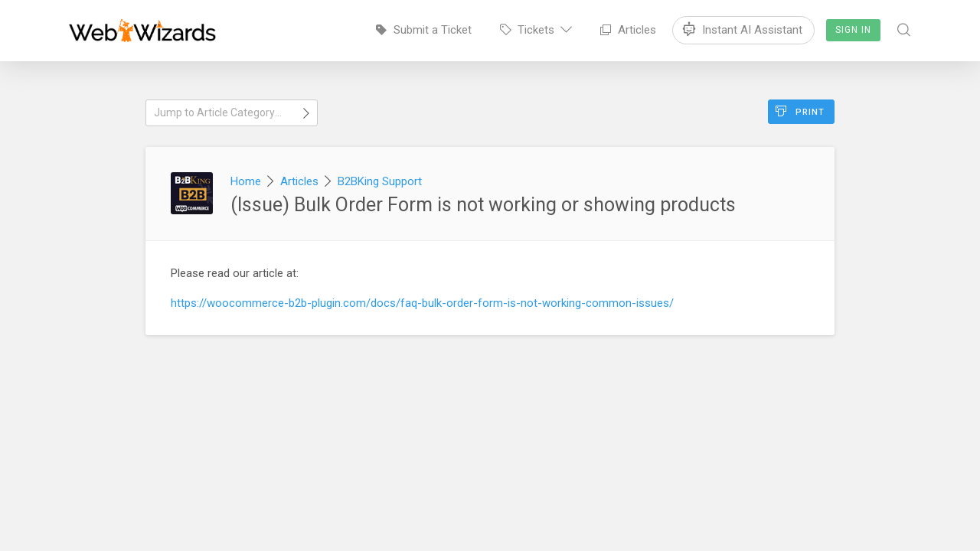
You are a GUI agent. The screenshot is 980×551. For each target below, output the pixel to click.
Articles (628, 30)
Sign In (853, 30)
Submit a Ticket (424, 30)
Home (246, 181)
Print (800, 111)
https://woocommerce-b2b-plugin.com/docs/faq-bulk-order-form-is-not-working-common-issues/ (422, 303)
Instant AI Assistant (743, 27)
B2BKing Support (380, 181)
